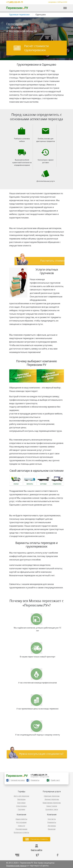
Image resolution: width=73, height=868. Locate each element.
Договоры (52, 826)
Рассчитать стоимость (39, 839)
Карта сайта (36, 850)
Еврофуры (21, 799)
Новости (21, 826)
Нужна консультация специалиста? (41, 754)
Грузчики (21, 809)
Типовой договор (18, 780)
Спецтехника (21, 806)
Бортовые (21, 803)
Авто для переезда (21, 796)
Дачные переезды (52, 799)
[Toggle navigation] (65, 8)
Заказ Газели (52, 806)
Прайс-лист (55, 780)
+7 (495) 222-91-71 (15, 2)
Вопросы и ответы (21, 832)
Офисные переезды (52, 796)
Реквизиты (35, 780)
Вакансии (52, 829)
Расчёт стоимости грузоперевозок (36, 48)
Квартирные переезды (52, 803)
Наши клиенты (21, 819)
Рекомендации (21, 829)
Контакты (52, 819)
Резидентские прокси (16, 866)
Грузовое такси (52, 809)
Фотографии (21, 822)
